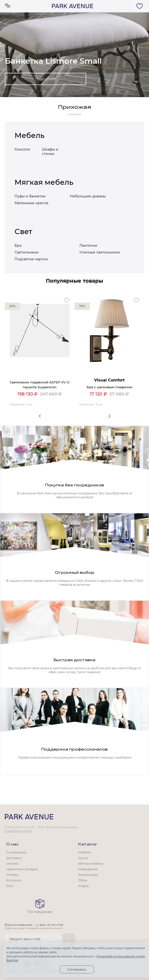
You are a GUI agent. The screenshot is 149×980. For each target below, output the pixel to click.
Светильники (27, 252)
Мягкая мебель (44, 182)
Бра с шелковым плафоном (109, 387)
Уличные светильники (100, 252)
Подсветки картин (31, 259)
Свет (23, 232)
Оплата (12, 863)
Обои (83, 880)
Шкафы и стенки (50, 152)
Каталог (88, 845)
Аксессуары (88, 875)
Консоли (22, 149)
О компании (16, 852)
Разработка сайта (18, 831)
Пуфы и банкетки (30, 196)
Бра (18, 245)
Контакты (14, 880)
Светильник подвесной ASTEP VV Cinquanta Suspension (40, 385)
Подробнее (46, 79)
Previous (40, 416)
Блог (10, 886)
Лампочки (88, 245)
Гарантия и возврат (22, 869)
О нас (12, 845)
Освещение (88, 869)
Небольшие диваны (88, 196)
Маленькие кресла (31, 203)
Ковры (83, 886)
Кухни (83, 858)
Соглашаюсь (77, 969)
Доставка (14, 858)
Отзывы (12, 875)
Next (109, 416)
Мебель (29, 135)
